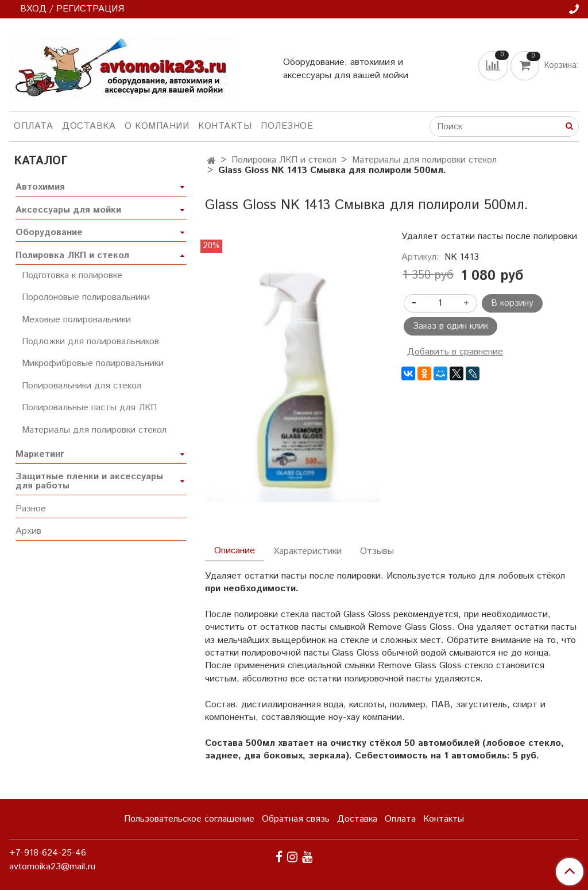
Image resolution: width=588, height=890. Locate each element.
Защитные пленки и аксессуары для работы (89, 481)
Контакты (225, 126)
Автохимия (40, 187)
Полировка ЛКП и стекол (284, 160)
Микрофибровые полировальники (93, 363)
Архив (28, 531)
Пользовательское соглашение (189, 819)
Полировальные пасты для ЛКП (89, 408)
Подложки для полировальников (90, 342)
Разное (31, 509)
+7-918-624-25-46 (48, 853)
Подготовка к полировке (72, 276)
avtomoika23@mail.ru (52, 867)
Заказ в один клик (450, 326)
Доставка (89, 126)
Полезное (287, 126)
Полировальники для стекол (82, 386)
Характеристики (307, 551)
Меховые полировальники (76, 320)
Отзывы (377, 551)
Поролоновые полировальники (86, 297)
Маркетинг (40, 454)
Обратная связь (296, 819)
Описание (235, 551)
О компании (157, 126)
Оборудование (49, 232)
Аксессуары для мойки (68, 210)
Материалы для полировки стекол (424, 160)
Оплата (33, 126)
